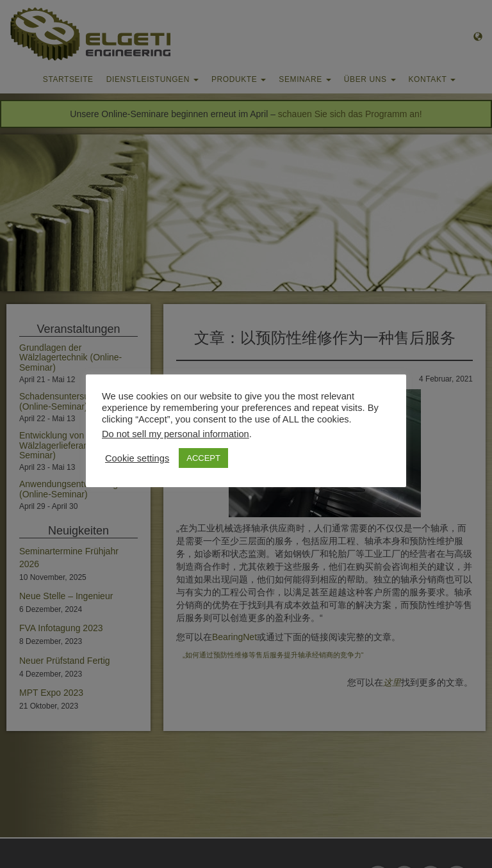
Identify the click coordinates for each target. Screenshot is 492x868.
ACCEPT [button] (203, 458)
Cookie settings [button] (137, 458)
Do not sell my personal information (176, 434)
